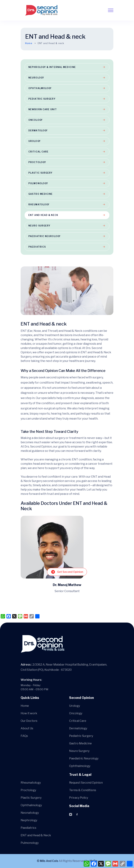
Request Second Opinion (86, 783)
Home (29, 43)
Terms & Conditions (83, 790)
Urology (67, 141)
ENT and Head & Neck (36, 835)
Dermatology (67, 131)
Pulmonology (67, 183)
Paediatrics (67, 247)
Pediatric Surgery (67, 99)
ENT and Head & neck (67, 215)
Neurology (67, 78)
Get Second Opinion (67, 572)
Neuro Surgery (67, 226)
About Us (27, 728)
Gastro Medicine (67, 194)
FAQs (24, 736)
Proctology (67, 162)
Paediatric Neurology (67, 236)
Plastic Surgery (67, 173)
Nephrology (29, 820)
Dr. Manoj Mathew (67, 585)
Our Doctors (29, 721)
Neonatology (30, 813)
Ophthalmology (67, 88)
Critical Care (67, 152)
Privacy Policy (79, 798)
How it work (29, 713)
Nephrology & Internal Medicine (67, 67)
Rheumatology (67, 205)
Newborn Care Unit (67, 109)
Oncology (67, 120)
